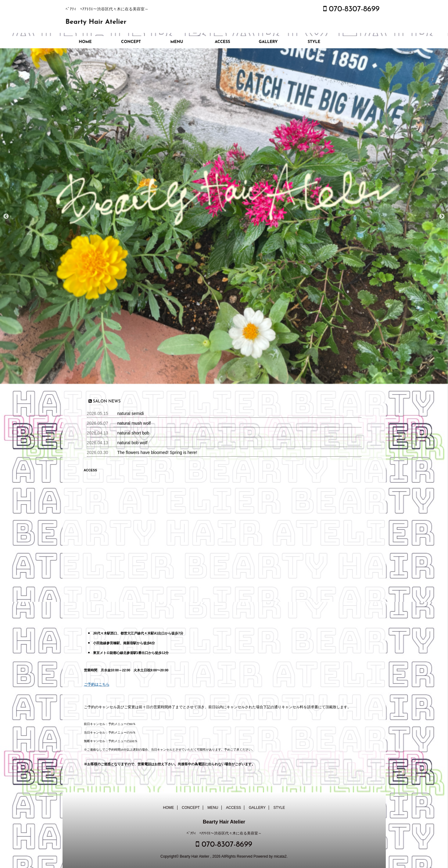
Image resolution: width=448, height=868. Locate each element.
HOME (85, 42)
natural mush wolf (134, 423)
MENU (177, 42)
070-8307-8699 (351, 9)
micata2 (280, 856)
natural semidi (131, 413)
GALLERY (268, 42)
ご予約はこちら (97, 684)
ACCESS (222, 42)
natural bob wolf (133, 443)
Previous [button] (6, 216)
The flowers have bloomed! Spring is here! (157, 452)
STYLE (314, 42)
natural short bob (133, 433)
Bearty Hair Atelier (96, 22)
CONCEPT (131, 42)
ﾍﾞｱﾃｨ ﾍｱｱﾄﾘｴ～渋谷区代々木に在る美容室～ (224, 833)
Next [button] (442, 216)
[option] (224, 216)
